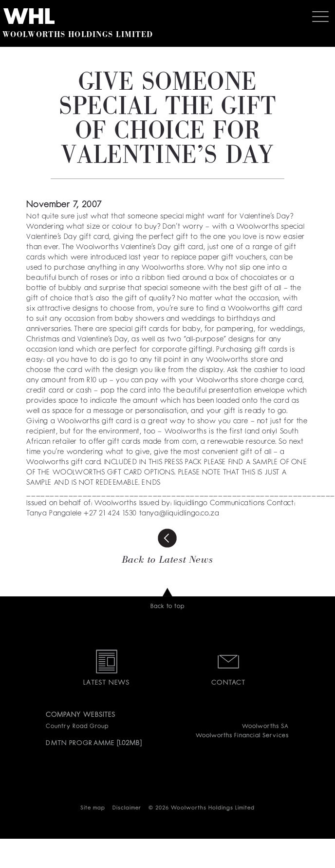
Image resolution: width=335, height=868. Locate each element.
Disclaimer (127, 808)
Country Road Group (77, 727)
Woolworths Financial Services (242, 736)
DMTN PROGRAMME (80, 743)
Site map (93, 808)
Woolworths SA (265, 727)
